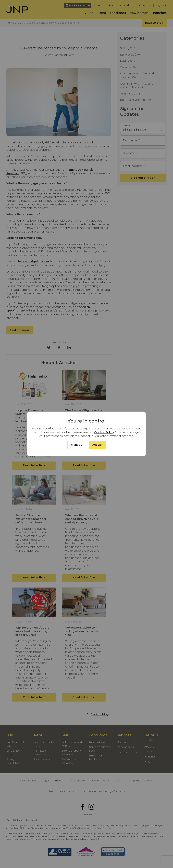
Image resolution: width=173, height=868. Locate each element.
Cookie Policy (104, 432)
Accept (97, 445)
